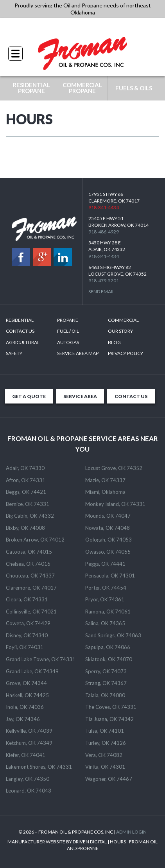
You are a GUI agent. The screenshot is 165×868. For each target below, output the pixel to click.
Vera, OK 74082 (104, 755)
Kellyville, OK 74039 (29, 731)
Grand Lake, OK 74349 (32, 671)
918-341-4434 (82, 27)
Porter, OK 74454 (106, 588)
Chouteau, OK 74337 (30, 576)
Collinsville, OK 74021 (31, 612)
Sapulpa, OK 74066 (108, 647)
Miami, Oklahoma (105, 492)
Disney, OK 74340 (27, 635)
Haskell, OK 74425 (27, 695)
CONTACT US (131, 396)
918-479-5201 (104, 281)
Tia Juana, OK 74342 (109, 719)
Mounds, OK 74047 (108, 516)
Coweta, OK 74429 (28, 623)
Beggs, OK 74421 (26, 492)
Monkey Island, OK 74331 (115, 504)
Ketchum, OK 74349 (29, 743)
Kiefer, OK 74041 (26, 755)
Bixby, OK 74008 (25, 528)
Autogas (68, 342)
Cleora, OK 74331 (27, 599)
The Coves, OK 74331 (111, 707)
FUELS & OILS (134, 88)
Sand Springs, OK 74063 (113, 635)
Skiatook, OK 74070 (109, 659)
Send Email (101, 291)
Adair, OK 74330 (25, 468)
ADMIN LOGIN (131, 832)
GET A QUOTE (29, 396)
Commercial (123, 320)
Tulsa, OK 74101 (105, 731)
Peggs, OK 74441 (105, 564)
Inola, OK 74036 (25, 707)
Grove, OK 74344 (26, 683)
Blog (114, 342)
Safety (14, 353)
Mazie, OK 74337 (105, 480)
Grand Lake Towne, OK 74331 (41, 659)
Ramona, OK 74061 (108, 612)
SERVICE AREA (80, 396)
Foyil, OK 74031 (25, 647)
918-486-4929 (104, 232)
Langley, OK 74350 (28, 779)
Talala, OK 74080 (105, 695)
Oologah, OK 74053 (109, 540)
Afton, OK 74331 (26, 480)
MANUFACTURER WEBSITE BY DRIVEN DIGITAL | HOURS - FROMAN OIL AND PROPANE (82, 845)
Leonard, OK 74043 (29, 791)
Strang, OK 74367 (106, 683)
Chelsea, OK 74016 (28, 564)
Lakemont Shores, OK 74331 (39, 767)
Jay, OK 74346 (23, 719)
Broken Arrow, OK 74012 (35, 540)
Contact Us (20, 331)
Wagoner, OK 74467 (109, 779)
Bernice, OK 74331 (28, 504)
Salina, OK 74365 (105, 623)
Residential (20, 320)
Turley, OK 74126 (106, 743)
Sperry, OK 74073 (106, 671)
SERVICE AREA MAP (78, 353)
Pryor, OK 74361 (105, 599)
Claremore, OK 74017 (31, 588)
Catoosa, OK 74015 (29, 552)
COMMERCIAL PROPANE (82, 88)
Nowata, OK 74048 (108, 528)
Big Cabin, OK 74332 (30, 516)
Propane (68, 320)
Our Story (120, 331)
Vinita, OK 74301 (105, 767)
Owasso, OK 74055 (108, 552)
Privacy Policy (126, 353)
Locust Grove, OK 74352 (114, 468)
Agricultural (23, 342)
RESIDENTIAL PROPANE (31, 88)
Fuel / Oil (68, 331)
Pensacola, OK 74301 (110, 576)
